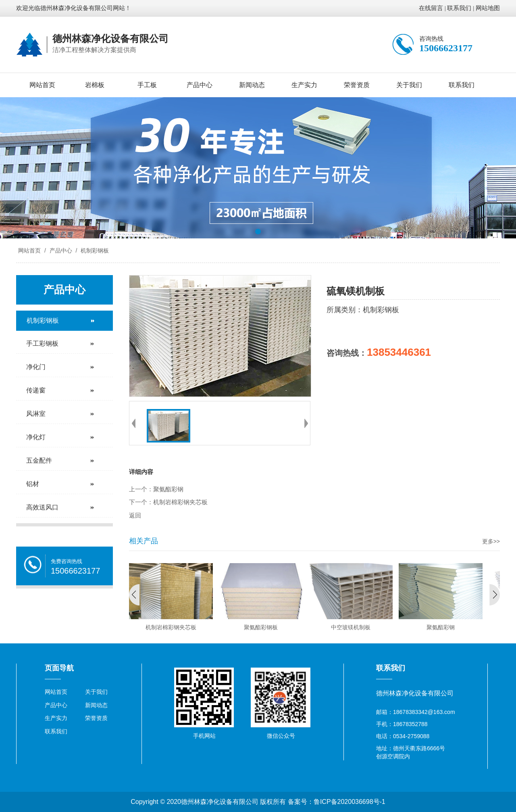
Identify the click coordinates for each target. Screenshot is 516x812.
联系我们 (459, 8)
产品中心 (200, 85)
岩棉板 (95, 85)
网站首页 (42, 85)
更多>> (491, 541)
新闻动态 (252, 85)
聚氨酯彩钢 (168, 489)
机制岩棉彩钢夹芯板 (180, 502)
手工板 (147, 85)
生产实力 (304, 85)
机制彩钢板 (94, 250)
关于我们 (409, 85)
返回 (135, 516)
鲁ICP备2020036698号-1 (350, 802)
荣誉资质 (357, 85)
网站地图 (488, 8)
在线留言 (431, 8)
